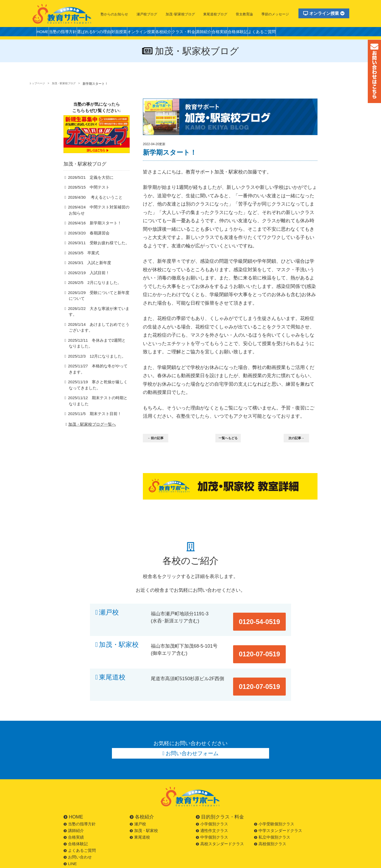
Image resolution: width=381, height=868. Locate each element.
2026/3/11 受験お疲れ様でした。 (95, 252)
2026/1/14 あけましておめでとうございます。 (98, 331)
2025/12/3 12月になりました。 (93, 360)
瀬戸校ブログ (147, 14)
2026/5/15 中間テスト (86, 195)
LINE (70, 840)
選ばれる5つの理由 (106, 33)
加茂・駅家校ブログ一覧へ (90, 428)
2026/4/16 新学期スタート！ (92, 231)
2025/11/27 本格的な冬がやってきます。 (98, 373)
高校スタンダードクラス (220, 820)
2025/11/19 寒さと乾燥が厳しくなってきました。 (98, 389)
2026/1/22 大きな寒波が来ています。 (98, 317)
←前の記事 (159, 439)
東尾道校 (112, 665)
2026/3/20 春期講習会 (86, 241)
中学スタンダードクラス (278, 807)
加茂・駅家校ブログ (71, 84)
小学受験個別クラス (274, 801)
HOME (45, 33)
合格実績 (261, 33)
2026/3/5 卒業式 (82, 262)
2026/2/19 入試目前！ (86, 281)
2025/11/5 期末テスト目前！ (92, 418)
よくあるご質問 (313, 33)
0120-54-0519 (265, 612)
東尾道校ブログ (215, 14)
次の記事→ (300, 439)
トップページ (39, 84)
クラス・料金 (215, 33)
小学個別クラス (212, 801)
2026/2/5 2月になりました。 (92, 291)
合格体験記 (284, 33)
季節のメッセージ (275, 14)
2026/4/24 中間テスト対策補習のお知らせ (98, 219)
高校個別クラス (270, 820)
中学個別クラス (212, 814)
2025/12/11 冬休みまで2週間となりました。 (99, 346)
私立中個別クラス (272, 814)
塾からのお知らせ (114, 14)
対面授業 (137, 33)
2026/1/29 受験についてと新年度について (98, 305)
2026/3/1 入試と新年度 (87, 271)
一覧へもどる (231, 439)
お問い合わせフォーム (192, 729)
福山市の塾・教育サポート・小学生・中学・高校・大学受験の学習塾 (62, 14)
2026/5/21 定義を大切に (88, 186)
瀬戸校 (109, 612)
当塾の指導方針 (70, 33)
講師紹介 (240, 33)
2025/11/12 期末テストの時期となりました (98, 405)
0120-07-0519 (265, 638)
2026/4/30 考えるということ (92, 205)
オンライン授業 (324, 13)
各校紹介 (190, 33)
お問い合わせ (78, 834)
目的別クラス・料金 (220, 794)
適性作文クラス (212, 807)
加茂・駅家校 (119, 638)
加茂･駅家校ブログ (180, 14)
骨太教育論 (244, 14)
